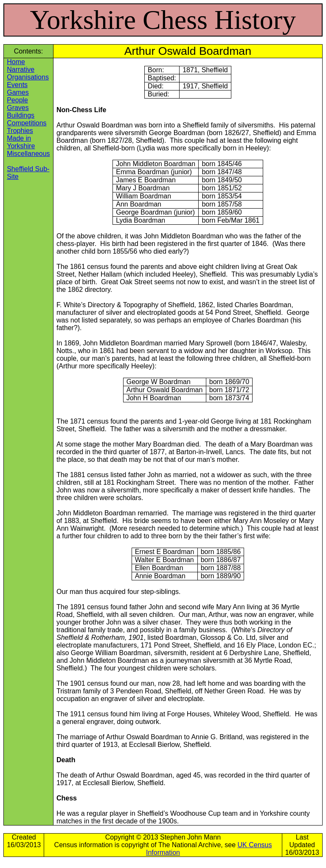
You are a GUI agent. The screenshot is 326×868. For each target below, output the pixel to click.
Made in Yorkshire (21, 142)
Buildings (21, 115)
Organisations (28, 77)
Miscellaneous (28, 154)
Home (16, 62)
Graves (18, 108)
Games (18, 92)
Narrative (21, 69)
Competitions (27, 123)
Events (17, 85)
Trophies (20, 131)
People (17, 100)
